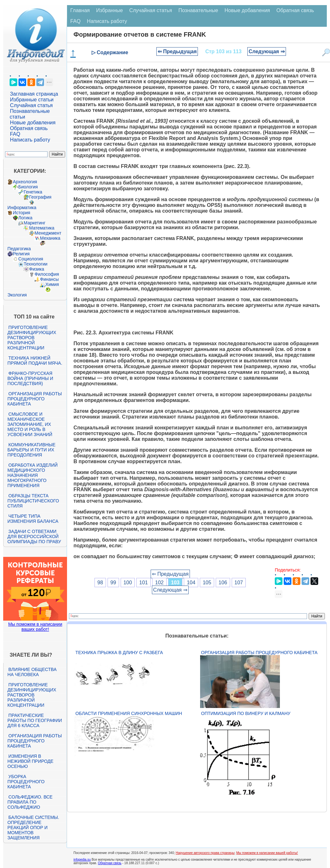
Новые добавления (33, 123)
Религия (21, 254)
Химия (52, 284)
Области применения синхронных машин (129, 713)
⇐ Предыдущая (177, 51)
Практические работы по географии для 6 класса (35, 720)
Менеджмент (48, 233)
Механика (50, 238)
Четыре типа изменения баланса (33, 519)
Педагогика (19, 249)
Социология (31, 259)
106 (223, 583)
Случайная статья (31, 105)
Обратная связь (29, 128)
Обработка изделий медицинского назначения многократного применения (32, 475)
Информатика (22, 208)
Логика (25, 218)
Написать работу (30, 140)
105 (207, 583)
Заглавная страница (34, 94)
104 (191, 583)
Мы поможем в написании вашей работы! (267, 853)
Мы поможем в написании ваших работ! (35, 627)
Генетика (33, 192)
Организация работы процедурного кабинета (34, 399)
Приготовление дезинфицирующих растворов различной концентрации (32, 338)
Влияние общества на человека (32, 672)
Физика (37, 269)
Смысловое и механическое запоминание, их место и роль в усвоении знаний (30, 424)
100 (128, 583)
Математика (42, 228)
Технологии (35, 264)
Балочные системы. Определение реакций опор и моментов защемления (33, 828)
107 (239, 583)
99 (113, 583)
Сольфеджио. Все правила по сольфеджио (30, 802)
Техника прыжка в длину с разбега (119, 653)
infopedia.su (82, 860)
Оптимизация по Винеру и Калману (246, 713)
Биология (28, 187)
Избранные (109, 10)
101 (143, 583)
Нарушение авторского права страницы (205, 853)
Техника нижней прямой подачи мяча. (35, 361)
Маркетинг (34, 223)
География (40, 197)
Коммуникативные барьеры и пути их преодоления (31, 450)
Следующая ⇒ (267, 51)
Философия (47, 274)
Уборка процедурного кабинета (26, 782)
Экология (17, 295)
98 (100, 583)
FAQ (15, 134)
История (21, 213)
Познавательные (198, 10)
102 (159, 583)
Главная (80, 10)
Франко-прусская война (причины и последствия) (30, 378)
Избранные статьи (32, 100)
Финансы (49, 279)
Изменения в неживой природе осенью (30, 761)
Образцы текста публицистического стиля (33, 501)
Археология (25, 182)
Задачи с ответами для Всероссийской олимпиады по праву (34, 536)
